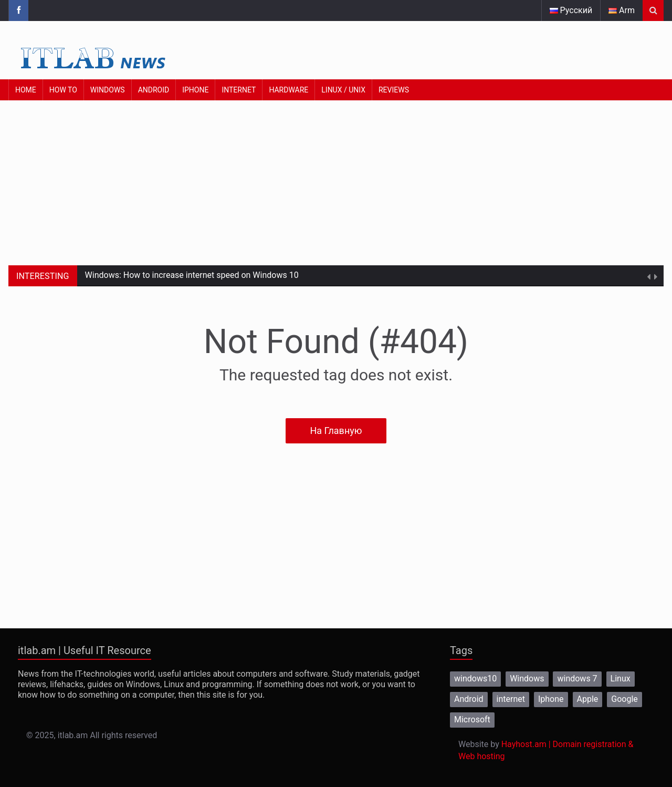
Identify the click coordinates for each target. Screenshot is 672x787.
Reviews (394, 90)
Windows (108, 90)
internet (511, 699)
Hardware (288, 90)
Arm (622, 10)
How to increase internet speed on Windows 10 (211, 275)
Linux (621, 679)
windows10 (475, 679)
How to (63, 90)
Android (154, 90)
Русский (571, 10)
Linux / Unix (343, 90)
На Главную (336, 431)
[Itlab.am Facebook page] (18, 11)
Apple (588, 699)
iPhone (195, 90)
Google (624, 699)
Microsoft (472, 719)
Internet (239, 90)
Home (26, 90)
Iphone (551, 699)
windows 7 (577, 679)
